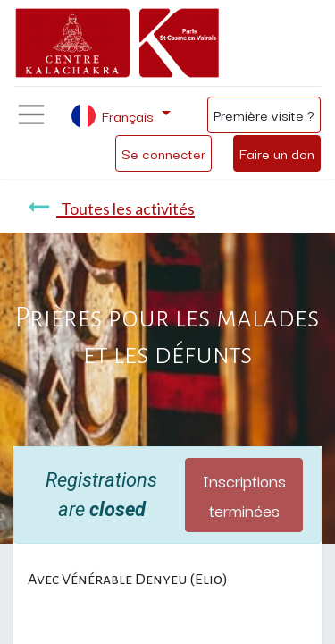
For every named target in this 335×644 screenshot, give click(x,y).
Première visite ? (264, 114)
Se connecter (163, 153)
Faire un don (277, 153)
